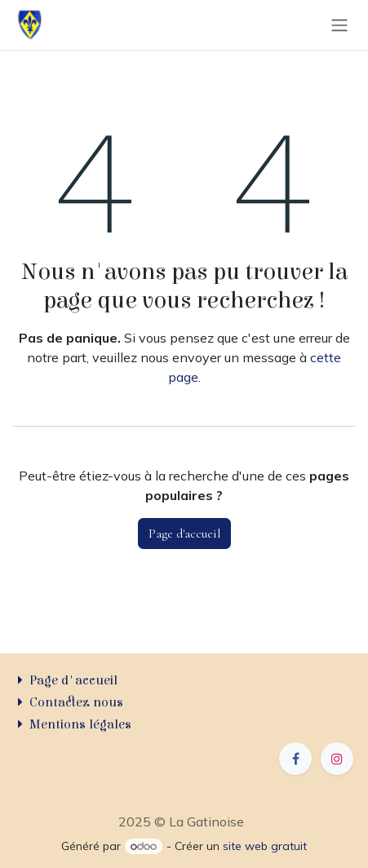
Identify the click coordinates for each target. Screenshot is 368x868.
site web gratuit (265, 846)
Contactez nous (76, 702)
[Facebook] (295, 759)
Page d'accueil (184, 534)
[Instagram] (337, 759)
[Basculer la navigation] (339, 25)
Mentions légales (80, 724)
